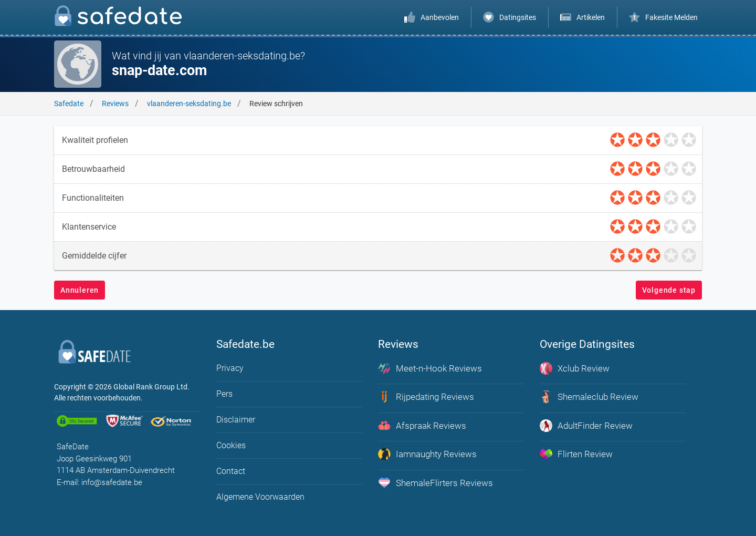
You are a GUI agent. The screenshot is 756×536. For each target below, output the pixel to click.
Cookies (231, 445)
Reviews (115, 104)
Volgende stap (669, 290)
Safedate (69, 104)
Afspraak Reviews (422, 426)
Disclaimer (236, 420)
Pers (224, 394)
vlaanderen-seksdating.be (189, 104)
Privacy (230, 368)
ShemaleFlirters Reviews (435, 483)
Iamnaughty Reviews (427, 454)
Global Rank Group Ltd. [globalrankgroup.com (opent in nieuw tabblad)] (151, 387)
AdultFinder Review (586, 426)
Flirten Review (576, 454)
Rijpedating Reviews (426, 397)
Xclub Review (575, 368)
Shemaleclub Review (589, 397)
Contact (231, 471)
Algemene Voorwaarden (260, 497)
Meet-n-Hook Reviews (430, 368)
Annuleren (80, 290)
